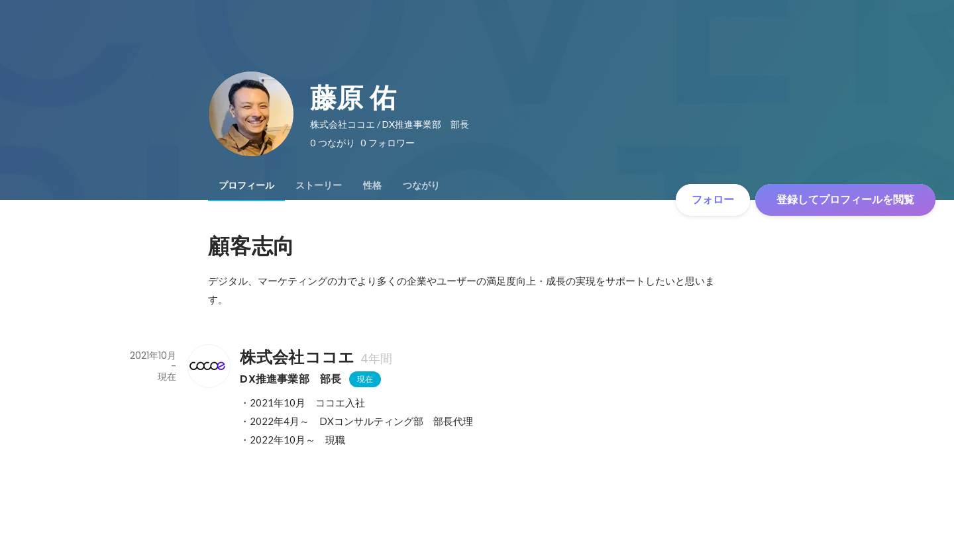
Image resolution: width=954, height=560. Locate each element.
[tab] (246, 185)
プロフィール (246, 185)
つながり (421, 185)
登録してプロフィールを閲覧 (845, 200)
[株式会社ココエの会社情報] (208, 366)
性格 (372, 185)
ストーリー (319, 185)
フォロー (713, 200)
